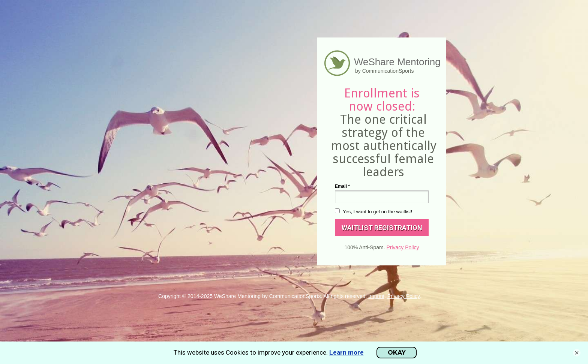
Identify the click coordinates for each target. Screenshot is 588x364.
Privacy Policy (403, 247)
